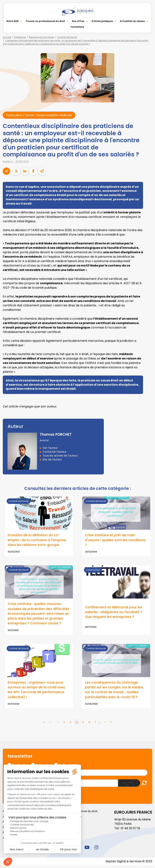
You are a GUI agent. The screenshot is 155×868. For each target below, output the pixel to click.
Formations (77, 27)
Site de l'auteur (52, 459)
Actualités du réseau (133, 21)
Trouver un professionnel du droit (45, 21)
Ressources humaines (42, 37)
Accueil (7, 37)
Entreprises (20, 37)
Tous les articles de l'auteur (60, 456)
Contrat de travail (67, 37)
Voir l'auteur (50, 448)
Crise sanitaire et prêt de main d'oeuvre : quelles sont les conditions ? (115, 540)
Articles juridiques (102, 21)
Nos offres (78, 21)
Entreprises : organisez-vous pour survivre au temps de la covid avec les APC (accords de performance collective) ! (37, 690)
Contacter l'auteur (54, 452)
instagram (96, 847)
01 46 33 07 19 (130, 828)
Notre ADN (13, 21)
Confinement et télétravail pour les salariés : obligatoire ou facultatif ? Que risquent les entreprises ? (114, 612)
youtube (87, 847)
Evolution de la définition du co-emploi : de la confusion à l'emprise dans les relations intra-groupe (37, 540)
